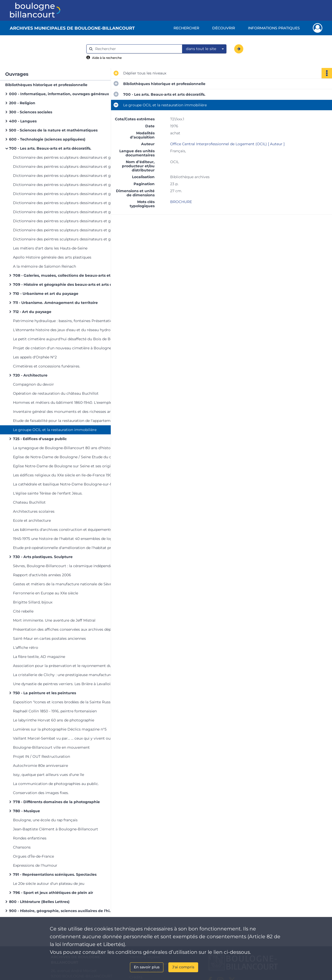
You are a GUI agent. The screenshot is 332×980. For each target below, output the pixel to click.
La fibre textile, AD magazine (39, 657)
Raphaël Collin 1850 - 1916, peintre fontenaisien (55, 711)
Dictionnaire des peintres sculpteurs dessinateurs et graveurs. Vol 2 (65, 166)
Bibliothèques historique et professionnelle (46, 85)
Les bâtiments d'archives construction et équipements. (63, 530)
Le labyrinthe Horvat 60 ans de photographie (54, 720)
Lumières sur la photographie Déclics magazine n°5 (60, 729)
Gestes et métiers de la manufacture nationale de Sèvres (64, 584)
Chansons (22, 847)
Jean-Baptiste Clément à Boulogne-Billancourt (56, 829)
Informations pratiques (274, 28)
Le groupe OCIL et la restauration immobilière (55, 430)
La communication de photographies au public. (56, 784)
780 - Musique (26, 811)
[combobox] (204, 49)
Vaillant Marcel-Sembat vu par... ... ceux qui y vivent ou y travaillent (65, 738)
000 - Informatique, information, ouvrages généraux (59, 94)
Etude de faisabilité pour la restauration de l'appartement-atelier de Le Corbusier (65, 421)
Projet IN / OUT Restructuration (41, 756)
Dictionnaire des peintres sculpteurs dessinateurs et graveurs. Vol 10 (65, 239)
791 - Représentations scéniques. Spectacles (55, 874)
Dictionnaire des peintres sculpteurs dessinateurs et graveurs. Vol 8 (65, 221)
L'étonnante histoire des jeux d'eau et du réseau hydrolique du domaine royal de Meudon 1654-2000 (65, 330)
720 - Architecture (30, 375)
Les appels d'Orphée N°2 (35, 357)
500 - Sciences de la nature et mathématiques (53, 130)
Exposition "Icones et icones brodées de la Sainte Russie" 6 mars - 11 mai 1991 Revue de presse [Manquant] (65, 702)
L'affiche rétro (26, 648)
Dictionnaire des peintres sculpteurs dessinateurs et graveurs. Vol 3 (65, 176)
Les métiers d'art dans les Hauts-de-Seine (50, 248)
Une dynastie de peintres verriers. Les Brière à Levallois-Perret (65, 684)
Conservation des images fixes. (41, 793)
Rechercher (186, 28)
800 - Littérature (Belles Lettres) (39, 902)
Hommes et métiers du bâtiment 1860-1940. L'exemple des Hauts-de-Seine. (65, 402)
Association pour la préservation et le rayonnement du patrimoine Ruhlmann (65, 666)
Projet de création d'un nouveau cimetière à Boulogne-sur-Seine (65, 348)
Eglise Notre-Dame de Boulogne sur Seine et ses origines (65, 466)
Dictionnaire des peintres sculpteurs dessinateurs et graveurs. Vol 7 (65, 212)
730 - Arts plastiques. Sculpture (43, 557)
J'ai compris (183, 967)
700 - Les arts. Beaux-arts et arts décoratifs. (50, 148)
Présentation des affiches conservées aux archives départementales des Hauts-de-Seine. (65, 629)
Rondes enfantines (30, 838)
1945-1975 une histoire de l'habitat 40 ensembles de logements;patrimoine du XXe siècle (65, 539)
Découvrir (224, 28)
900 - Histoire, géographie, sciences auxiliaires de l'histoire (61, 911)
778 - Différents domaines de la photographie (56, 802)
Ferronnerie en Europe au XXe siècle (46, 593)
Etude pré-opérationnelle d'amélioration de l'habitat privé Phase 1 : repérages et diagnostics (65, 548)
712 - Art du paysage (32, 312)
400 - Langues (23, 121)
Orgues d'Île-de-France (33, 856)
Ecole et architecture (32, 520)
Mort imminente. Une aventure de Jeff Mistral (54, 620)
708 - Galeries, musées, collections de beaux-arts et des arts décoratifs (65, 275)
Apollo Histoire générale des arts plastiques (52, 257)
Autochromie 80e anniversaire (40, 766)
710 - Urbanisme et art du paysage (46, 294)
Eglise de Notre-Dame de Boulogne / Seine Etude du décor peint (65, 457)
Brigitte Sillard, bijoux (33, 602)
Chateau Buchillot (29, 502)
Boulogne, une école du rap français (45, 820)
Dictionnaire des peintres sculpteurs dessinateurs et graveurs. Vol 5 (65, 194)
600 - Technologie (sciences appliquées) (47, 139)
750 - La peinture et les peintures (44, 693)
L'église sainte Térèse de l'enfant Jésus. (48, 493)
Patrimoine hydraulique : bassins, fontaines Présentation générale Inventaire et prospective (65, 321)
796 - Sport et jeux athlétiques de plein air (53, 893)
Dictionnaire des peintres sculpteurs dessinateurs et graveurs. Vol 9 (65, 230)
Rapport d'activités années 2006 (42, 575)
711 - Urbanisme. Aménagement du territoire (55, 303)
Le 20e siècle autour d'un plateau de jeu (49, 884)
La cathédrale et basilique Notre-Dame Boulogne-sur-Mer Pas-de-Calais (65, 484)
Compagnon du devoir (33, 384)
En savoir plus (147, 967)
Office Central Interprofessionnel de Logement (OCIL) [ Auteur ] (227, 144)
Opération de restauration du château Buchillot (56, 393)
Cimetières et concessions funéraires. (47, 366)
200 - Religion (22, 103)
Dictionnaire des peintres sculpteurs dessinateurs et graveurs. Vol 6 (65, 203)
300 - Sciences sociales (31, 112)
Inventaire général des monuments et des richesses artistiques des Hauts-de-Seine (65, 412)
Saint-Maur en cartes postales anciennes (49, 638)
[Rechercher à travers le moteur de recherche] (137, 49)
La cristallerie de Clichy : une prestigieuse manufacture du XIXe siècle (65, 675)
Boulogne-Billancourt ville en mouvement (51, 747)
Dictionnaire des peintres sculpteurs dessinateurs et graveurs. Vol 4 (65, 185)
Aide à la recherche (107, 58)
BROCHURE (181, 202)
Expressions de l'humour (35, 865)
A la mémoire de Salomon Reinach (44, 266)
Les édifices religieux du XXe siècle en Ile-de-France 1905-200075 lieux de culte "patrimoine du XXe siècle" (65, 475)
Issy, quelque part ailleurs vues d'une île (49, 775)
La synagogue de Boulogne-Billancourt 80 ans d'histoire (64, 448)
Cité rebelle (23, 611)
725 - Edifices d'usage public (40, 439)
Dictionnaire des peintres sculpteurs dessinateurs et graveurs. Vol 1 (65, 157)
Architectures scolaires (34, 511)
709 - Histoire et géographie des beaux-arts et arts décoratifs (65, 284)
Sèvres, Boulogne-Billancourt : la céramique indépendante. (65, 566)
